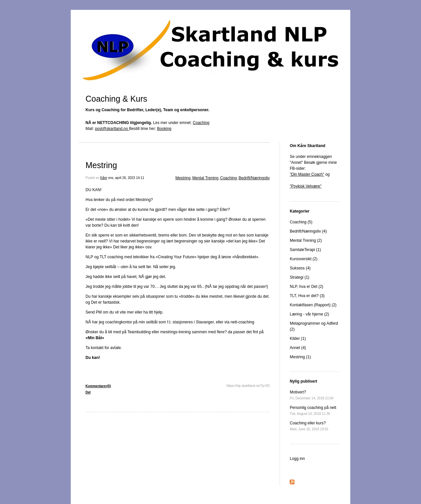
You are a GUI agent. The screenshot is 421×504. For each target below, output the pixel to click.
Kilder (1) (298, 339)
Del (88, 392)
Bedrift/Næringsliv (254, 178)
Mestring (101, 165)
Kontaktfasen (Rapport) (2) (313, 305)
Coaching (201, 123)
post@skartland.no (112, 129)
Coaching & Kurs (116, 99)
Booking (164, 129)
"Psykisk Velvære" (306, 186)
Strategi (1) (299, 277)
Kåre (103, 178)
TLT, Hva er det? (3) (307, 296)
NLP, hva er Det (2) (307, 287)
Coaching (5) (301, 222)
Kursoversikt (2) (304, 259)
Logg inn (297, 459)
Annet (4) (298, 348)
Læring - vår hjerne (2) (309, 314)
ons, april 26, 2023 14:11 (126, 178)
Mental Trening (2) (306, 240)
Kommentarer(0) (98, 386)
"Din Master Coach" (307, 174)
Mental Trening (205, 178)
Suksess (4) (300, 268)
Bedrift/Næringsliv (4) (308, 231)
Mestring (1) (300, 357)
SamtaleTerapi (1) (305, 250)
